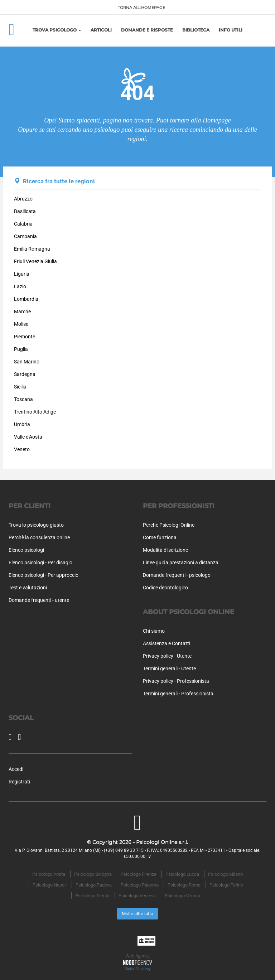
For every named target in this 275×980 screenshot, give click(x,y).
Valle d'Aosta (28, 437)
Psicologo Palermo (140, 885)
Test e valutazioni (28, 588)
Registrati (19, 782)
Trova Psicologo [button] (57, 30)
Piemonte (25, 337)
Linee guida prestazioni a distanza (181, 563)
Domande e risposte (147, 30)
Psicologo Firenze (139, 874)
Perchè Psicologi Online (169, 525)
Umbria (22, 424)
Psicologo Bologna (93, 874)
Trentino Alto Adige (35, 412)
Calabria (23, 224)
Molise (21, 324)
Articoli (101, 30)
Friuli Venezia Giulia (35, 261)
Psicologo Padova (94, 885)
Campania (25, 236)
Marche (22, 312)
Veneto (22, 449)
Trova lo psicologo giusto (36, 525)
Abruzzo (23, 199)
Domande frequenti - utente (39, 600)
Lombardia (26, 299)
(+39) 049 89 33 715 (124, 850)
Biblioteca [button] (196, 30)
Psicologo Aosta (49, 874)
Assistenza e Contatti (167, 643)
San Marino (27, 362)
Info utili (231, 30)
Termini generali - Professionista (178, 694)
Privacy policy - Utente (167, 656)
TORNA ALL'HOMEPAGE (141, 8)
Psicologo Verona (182, 896)
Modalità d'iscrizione (165, 550)
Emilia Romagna (32, 249)
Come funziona (160, 537)
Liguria (22, 274)
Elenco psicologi (26, 550)
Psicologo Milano (225, 874)
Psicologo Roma (184, 885)
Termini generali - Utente (169, 668)
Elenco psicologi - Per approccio (44, 575)
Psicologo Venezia (137, 896)
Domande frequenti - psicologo (177, 575)
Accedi (16, 769)
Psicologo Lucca (182, 874)
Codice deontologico (165, 588)
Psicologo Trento (92, 896)
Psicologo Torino (226, 885)
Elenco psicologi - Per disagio (40, 563)
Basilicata (25, 211)
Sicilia (20, 387)
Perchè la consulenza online (39, 537)
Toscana (23, 399)
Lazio (20, 286)
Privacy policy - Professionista (176, 681)
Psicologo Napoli (50, 885)
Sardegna (25, 374)
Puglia (21, 349)
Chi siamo (154, 631)
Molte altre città (137, 914)
